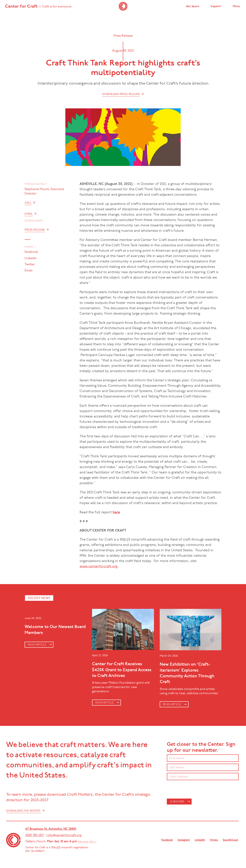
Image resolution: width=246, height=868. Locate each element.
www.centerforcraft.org (98, 567)
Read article (37, 645)
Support (216, 6)
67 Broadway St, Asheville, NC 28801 (51, 829)
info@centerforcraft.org (64, 835)
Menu (236, 6)
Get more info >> (87, 842)
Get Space (193, 6)
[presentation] (196, 790)
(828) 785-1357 (35, 835)
